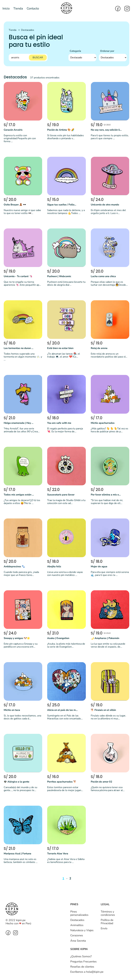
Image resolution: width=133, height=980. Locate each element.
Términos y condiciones (108, 913)
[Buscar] (28, 58)
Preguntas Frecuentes (83, 961)
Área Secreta (78, 941)
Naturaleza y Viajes (82, 930)
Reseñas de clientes (82, 967)
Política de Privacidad (107, 922)
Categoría (75, 51)
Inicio (6, 8)
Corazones (77, 935)
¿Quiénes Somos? (81, 956)
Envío (104, 928)
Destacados (28, 30)
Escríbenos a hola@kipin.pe (87, 972)
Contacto (33, 8)
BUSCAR (38, 58)
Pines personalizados (79, 913)
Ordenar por (107, 51)
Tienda (18, 8)
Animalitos (77, 925)
